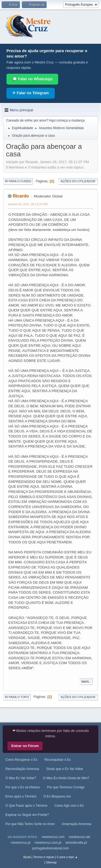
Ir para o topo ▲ (67, 857)
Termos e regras (44, 857)
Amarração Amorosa (76, 824)
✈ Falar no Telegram (31, 93)
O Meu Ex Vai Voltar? (21, 778)
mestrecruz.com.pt (48, 843)
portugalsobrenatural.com (50, 848)
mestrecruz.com (53, 837)
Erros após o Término (21, 796)
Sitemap (51, 862)
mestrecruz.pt (21, 843)
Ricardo (21, 196)
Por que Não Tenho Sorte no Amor (30, 824)
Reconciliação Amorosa (22, 769)
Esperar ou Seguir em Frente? (27, 815)
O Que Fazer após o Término (26, 806)
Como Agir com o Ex (69, 806)
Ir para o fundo (18, 181)
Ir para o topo (17, 697)
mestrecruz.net (79, 837)
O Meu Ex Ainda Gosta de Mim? (66, 778)
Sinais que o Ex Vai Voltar (65, 769)
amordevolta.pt (76, 843)
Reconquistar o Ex (58, 760)
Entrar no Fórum (25, 746)
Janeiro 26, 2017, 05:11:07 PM (28, 204)
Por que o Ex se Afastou (23, 787)
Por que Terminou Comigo (66, 787)
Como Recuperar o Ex (21, 760)
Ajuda (27, 857)
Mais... (86, 682)
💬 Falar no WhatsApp (32, 79)
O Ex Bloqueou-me (57, 796)
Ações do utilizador (78, 181)
